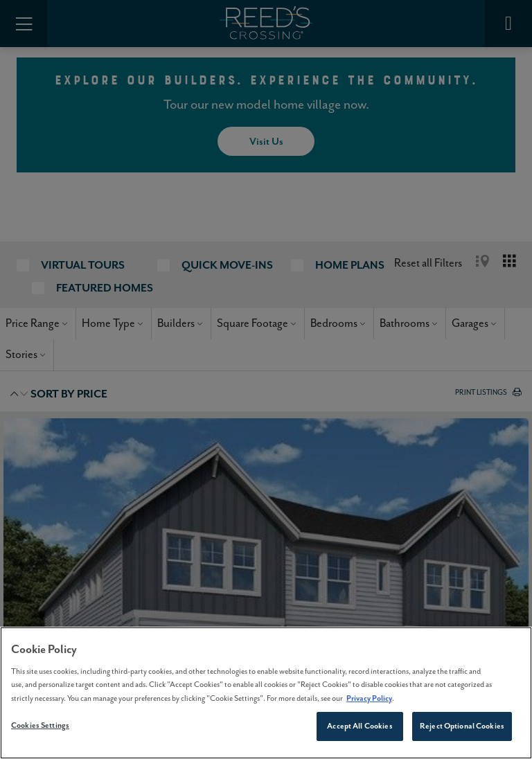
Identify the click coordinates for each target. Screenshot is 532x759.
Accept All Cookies (360, 726)
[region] (266, 693)
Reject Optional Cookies (462, 726)
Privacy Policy (369, 698)
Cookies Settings (40, 725)
